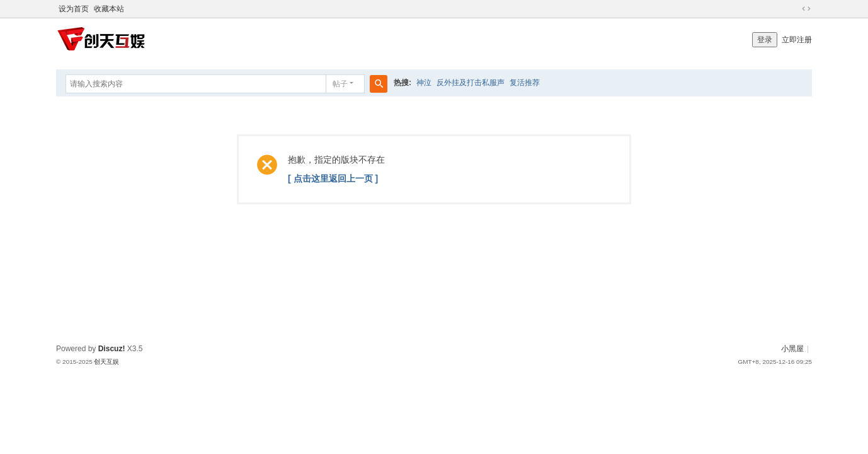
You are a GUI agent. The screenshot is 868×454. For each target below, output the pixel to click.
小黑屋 (792, 349)
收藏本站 (109, 9)
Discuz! (112, 349)
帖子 (340, 84)
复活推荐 (525, 83)
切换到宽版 (806, 9)
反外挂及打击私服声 (471, 83)
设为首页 (74, 9)
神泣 (424, 83)
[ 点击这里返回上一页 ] (333, 178)
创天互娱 (106, 362)
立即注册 (797, 40)
